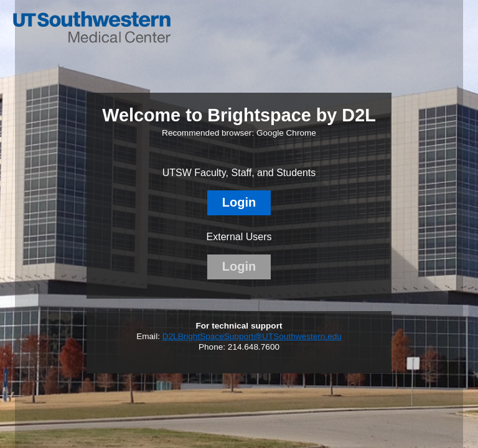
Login (239, 202)
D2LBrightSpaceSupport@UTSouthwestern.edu (252, 336)
